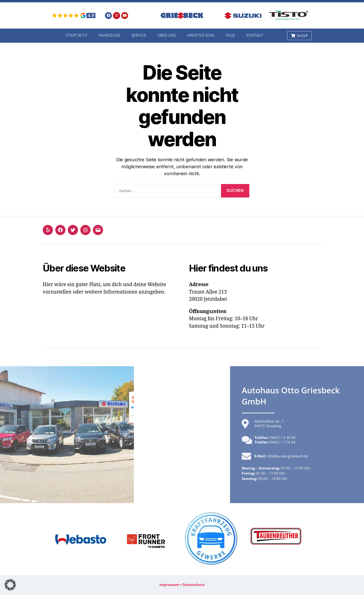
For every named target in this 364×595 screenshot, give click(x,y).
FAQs (231, 35)
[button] (10, 585)
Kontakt (255, 35)
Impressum (169, 585)
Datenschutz (193, 585)
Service (139, 35)
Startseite (76, 35)
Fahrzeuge (109, 35)
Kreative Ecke (201, 35)
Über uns (167, 35)
